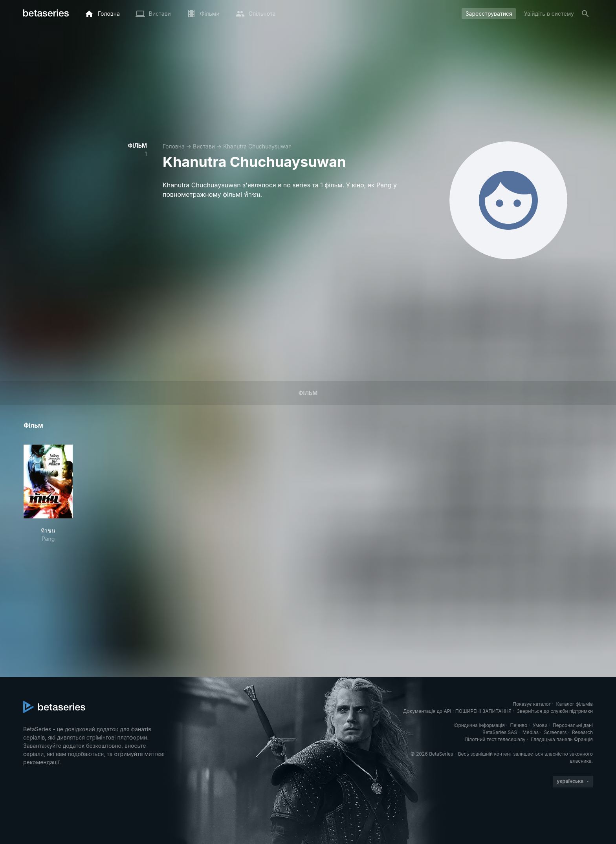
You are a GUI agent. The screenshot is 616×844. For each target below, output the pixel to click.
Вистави (204, 146)
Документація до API (427, 711)
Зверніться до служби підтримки (555, 711)
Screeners (555, 732)
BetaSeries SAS (500, 732)
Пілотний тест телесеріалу (495, 739)
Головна (174, 146)
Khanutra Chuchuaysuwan (257, 146)
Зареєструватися (489, 14)
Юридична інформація (479, 725)
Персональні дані (573, 725)
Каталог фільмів (574, 704)
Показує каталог (532, 704)
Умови (540, 725)
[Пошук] (585, 14)
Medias (531, 732)
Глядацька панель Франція (562, 739)
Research (582, 732)
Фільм (308, 393)
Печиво (519, 725)
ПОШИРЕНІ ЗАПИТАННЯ (483, 711)
